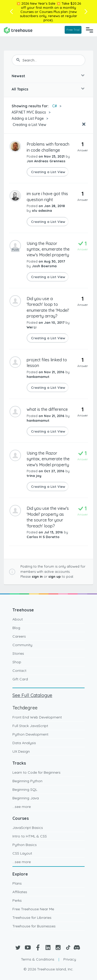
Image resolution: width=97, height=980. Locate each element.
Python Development (30, 734)
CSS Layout (22, 853)
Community (22, 645)
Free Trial (73, 30)
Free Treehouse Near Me (33, 909)
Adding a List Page (28, 118)
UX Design (21, 751)
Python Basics (25, 845)
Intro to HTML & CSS (30, 836)
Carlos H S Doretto (43, 537)
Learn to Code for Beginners (36, 772)
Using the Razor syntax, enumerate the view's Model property (48, 249)
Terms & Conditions (38, 959)
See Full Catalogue (32, 695)
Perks (17, 900)
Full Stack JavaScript (30, 726)
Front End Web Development (37, 717)
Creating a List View (29, 125)
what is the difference (47, 409)
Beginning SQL (25, 789)
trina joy (34, 476)
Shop (17, 662)
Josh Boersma (44, 266)
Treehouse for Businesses (34, 926)
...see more (22, 807)
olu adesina (42, 210)
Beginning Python (27, 781)
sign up (55, 576)
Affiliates (20, 892)
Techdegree (25, 708)
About (18, 619)
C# (55, 106)
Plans (17, 883)
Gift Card (20, 679)
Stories (18, 653)
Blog (16, 628)
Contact (19, 671)
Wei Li (31, 327)
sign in (37, 576)
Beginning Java (26, 798)
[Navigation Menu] (89, 30)
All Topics (20, 89)
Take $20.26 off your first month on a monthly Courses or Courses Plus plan (51, 8)
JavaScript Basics (28, 828)
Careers (19, 636)
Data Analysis (24, 743)
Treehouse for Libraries (32, 918)
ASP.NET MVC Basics (29, 112)
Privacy (70, 959)
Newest (18, 76)
